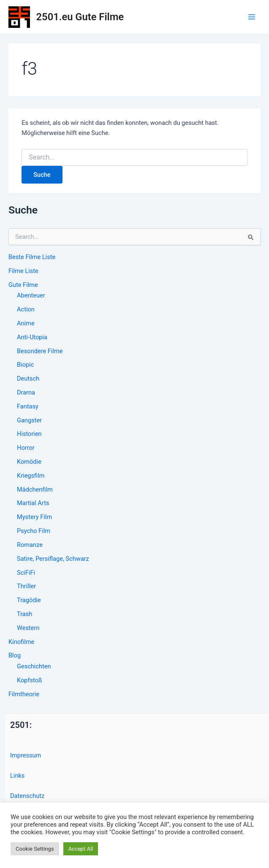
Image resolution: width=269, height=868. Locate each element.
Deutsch (28, 379)
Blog (15, 655)
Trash (24, 614)
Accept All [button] (81, 849)
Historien (29, 434)
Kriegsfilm (31, 476)
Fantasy (28, 406)
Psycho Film (34, 531)
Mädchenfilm (35, 489)
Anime (26, 323)
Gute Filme (23, 285)
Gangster (29, 420)
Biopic (25, 365)
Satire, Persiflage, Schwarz (53, 559)
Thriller (26, 586)
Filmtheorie (24, 694)
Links (17, 776)
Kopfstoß (30, 680)
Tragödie (29, 600)
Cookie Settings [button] (35, 849)
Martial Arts (33, 503)
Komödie (29, 462)
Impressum (26, 755)
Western (28, 628)
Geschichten (34, 666)
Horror (26, 448)
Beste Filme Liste (32, 257)
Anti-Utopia (32, 337)
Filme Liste (23, 271)
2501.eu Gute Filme (80, 17)
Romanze (30, 545)
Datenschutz (27, 796)
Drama (26, 392)
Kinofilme (21, 642)
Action (26, 309)
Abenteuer (31, 295)
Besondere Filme (40, 351)
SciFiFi (26, 573)
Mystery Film (34, 517)
